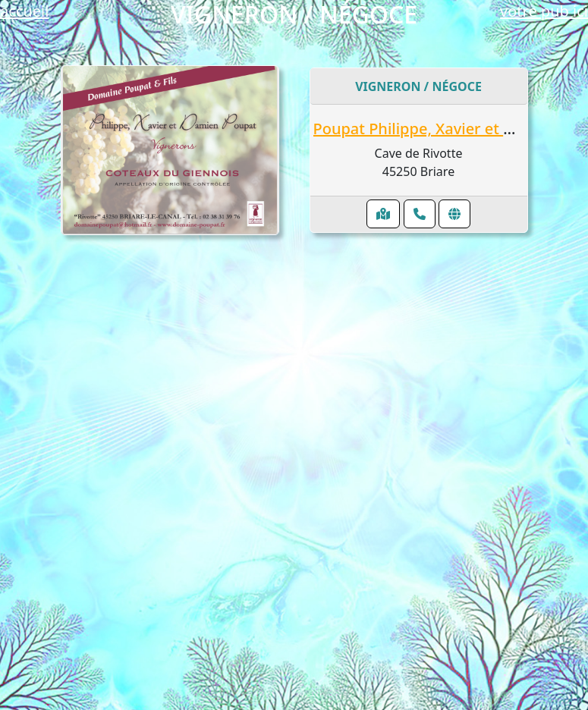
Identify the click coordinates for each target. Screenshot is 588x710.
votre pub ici (544, 11)
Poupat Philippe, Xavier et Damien (437, 129)
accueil (24, 11)
